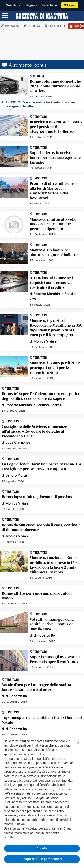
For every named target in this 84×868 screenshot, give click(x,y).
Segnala (31, 5)
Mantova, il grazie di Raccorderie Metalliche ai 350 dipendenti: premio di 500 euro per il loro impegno (56, 328)
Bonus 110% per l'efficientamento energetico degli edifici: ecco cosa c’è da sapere (41, 396)
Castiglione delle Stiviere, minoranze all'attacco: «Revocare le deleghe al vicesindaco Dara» (34, 431)
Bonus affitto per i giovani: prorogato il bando (37, 596)
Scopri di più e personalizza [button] (42, 859)
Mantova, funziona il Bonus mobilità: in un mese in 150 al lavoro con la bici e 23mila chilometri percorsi (55, 565)
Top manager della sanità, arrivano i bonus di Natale (42, 720)
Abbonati (70, 5)
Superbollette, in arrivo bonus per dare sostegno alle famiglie (55, 157)
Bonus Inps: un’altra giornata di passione (38, 497)
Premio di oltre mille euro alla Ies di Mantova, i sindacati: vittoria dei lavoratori (53, 191)
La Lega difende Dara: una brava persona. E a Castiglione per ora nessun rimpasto (41, 466)
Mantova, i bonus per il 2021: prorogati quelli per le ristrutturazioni (55, 368)
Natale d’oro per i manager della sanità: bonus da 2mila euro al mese (36, 687)
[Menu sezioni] (5, 16)
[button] (80, 26)
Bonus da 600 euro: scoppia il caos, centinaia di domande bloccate (41, 527)
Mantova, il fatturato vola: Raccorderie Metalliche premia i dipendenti (53, 224)
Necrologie (49, 5)
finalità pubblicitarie (53, 785)
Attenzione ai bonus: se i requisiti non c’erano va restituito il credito (51, 283)
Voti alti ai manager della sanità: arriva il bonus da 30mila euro (52, 624)
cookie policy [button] (36, 754)
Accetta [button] (42, 848)
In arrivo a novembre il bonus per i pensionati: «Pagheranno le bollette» (56, 127)
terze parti (11, 763)
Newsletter (14, 5)
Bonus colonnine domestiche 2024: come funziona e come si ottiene (55, 86)
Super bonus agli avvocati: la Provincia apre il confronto (55, 659)
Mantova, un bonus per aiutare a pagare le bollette (54, 252)
